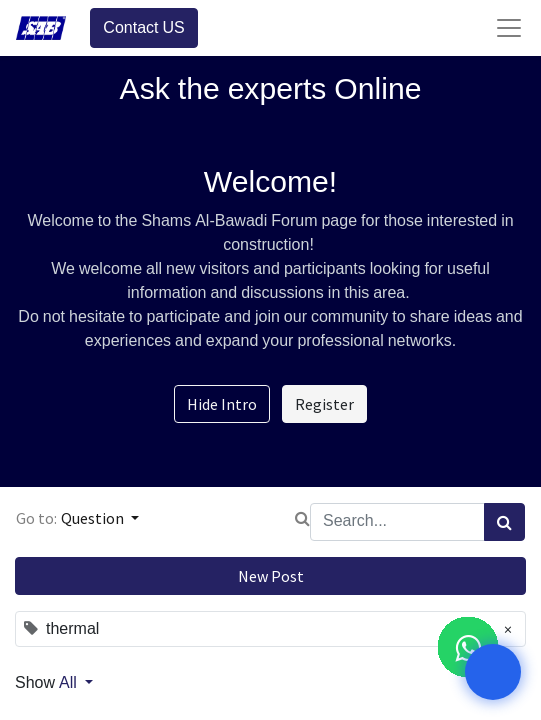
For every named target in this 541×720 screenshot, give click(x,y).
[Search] (504, 522)
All (70, 683)
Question (94, 518)
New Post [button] (271, 576)
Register (324, 404)
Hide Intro (222, 404)
